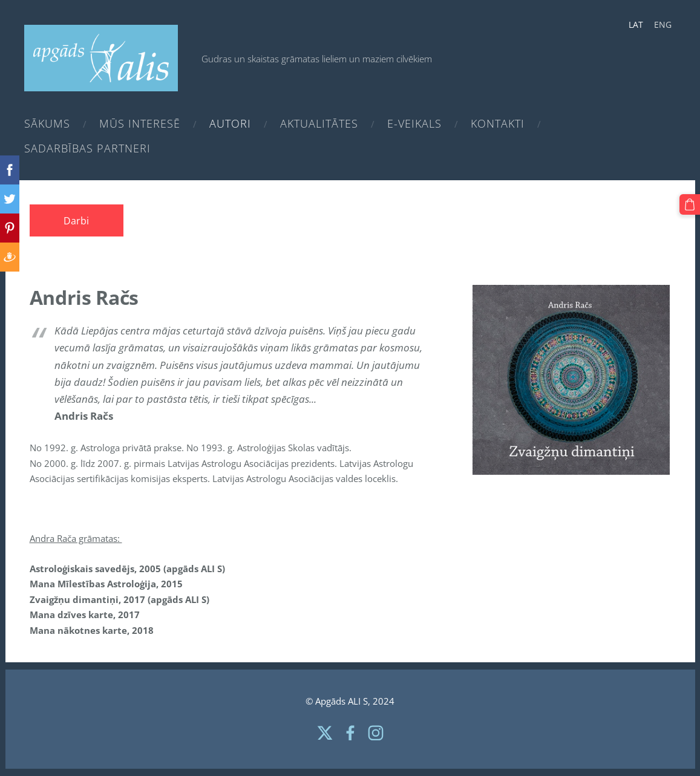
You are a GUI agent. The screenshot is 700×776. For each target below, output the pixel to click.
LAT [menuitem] (636, 24)
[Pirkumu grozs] (690, 204)
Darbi (76, 221)
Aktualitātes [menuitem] (319, 123)
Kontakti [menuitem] (498, 123)
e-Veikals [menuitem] (414, 123)
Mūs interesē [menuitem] (140, 123)
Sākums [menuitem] (47, 123)
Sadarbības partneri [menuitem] (87, 148)
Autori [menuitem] (230, 123)
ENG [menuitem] (663, 24)
